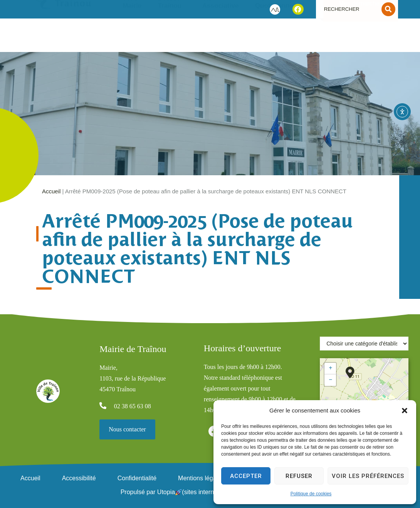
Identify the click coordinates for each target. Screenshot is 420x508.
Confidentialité (137, 478)
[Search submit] (388, 9)
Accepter (246, 476)
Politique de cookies (311, 494)
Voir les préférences (368, 476)
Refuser (299, 476)
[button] (405, 411)
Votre (132, 37)
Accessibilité (79, 478)
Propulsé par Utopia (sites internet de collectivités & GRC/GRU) (210, 492)
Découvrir (172, 37)
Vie (221, 37)
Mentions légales (201, 478)
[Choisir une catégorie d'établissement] (364, 344)
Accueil (51, 191)
